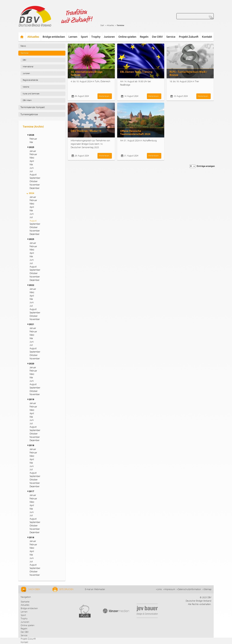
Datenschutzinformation (189, 589)
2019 (32, 399)
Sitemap (208, 589)
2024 (32, 193)
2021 (32, 324)
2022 (32, 285)
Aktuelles (110, 25)
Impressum (170, 589)
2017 (32, 491)
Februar (33, 139)
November (35, 185)
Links (159, 589)
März (32, 158)
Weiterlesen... (105, 96)
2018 (32, 445)
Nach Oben (30, 589)
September (35, 178)
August (33, 175)
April (32, 161)
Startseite (25, 602)
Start (102, 25)
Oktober (34, 181)
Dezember (35, 188)
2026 (32, 135)
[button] (28, 135)
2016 (32, 537)
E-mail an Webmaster (95, 589)
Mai (31, 142)
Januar (33, 151)
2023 (32, 239)
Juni (32, 168)
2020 (32, 364)
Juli (31, 171)
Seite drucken (63, 589)
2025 (32, 147)
